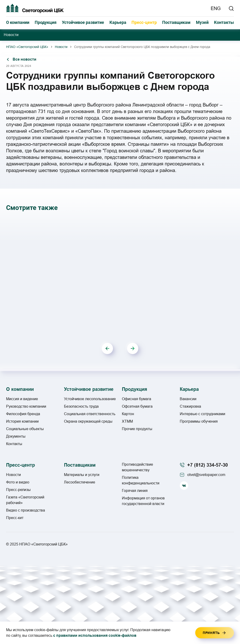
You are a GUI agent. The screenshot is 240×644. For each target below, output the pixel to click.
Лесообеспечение (80, 482)
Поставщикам (176, 22)
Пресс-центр (144, 22)
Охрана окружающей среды (88, 421)
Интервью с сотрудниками (202, 414)
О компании (18, 22)
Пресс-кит (15, 518)
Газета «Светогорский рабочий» (25, 500)
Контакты (224, 22)
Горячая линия (135, 491)
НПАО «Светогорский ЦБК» (27, 47)
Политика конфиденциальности (141, 480)
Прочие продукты (137, 429)
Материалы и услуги (82, 475)
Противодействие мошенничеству (137, 467)
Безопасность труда (81, 406)
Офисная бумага (137, 399)
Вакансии (188, 399)
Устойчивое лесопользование (90, 399)
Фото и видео (18, 482)
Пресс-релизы (18, 490)
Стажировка (190, 406)
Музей (202, 22)
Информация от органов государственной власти (143, 501)
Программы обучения (199, 421)
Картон (128, 414)
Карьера (118, 22)
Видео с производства (26, 510)
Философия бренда (23, 414)
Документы (16, 436)
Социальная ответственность (90, 414)
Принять (211, 633)
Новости (61, 47)
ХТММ (127, 421)
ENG (216, 8)
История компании (22, 421)
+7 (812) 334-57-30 (208, 465)
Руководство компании (26, 406)
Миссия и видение (22, 399)
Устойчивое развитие (83, 22)
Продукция (46, 22)
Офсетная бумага (137, 406)
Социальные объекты (25, 429)
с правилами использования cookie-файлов (95, 635)
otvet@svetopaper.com (206, 475)
